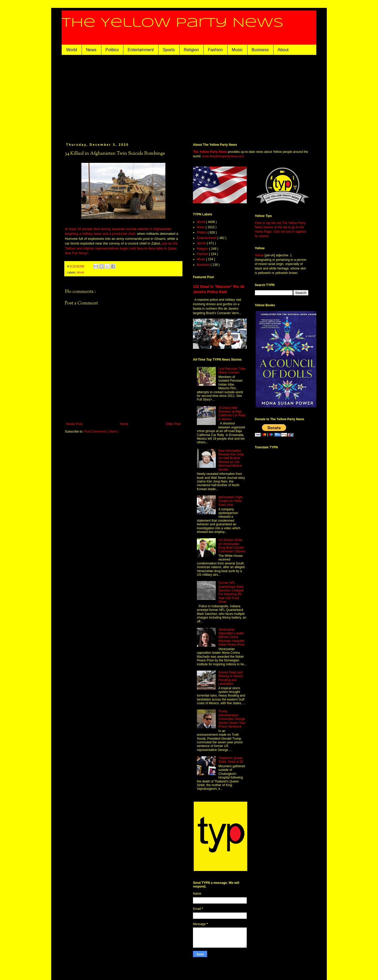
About (283, 50)
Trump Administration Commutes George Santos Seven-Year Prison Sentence (232, 719)
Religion (191, 50)
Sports (169, 50)
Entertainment (141, 50)
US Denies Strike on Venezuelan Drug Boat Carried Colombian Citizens (232, 546)
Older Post (173, 424)
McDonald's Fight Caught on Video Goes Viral (230, 501)
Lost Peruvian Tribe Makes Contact (232, 371)
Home (124, 424)
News (91, 50)
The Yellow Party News (173, 23)
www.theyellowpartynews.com (223, 156)
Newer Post (74, 424)
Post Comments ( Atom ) (101, 432)
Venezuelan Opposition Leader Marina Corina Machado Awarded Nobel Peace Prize (231, 637)
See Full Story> (77, 253)
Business (260, 50)
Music (237, 50)
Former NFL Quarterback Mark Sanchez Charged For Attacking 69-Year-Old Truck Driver (231, 592)
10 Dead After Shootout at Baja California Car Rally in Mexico (232, 414)
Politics (112, 50)
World (72, 50)
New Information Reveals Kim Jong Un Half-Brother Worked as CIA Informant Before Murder (231, 460)
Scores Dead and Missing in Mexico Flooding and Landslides (231, 678)
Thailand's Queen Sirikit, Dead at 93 (231, 760)
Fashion (215, 50)
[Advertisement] (189, 94)
